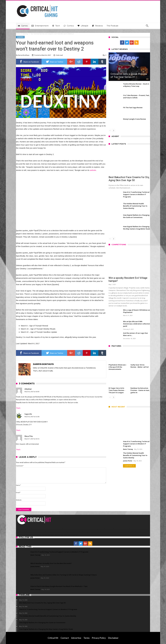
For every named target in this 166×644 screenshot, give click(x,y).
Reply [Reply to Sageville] (18, 430)
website (93, 170)
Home (18, 34)
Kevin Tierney (128, 449)
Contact (65, 638)
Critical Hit (53, 638)
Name (18, 485)
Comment (20, 466)
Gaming (25, 34)
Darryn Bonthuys (24, 55)
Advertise (76, 638)
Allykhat (28, 389)
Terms (87, 638)
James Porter (128, 461)
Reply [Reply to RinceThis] (18, 449)
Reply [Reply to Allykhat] (18, 408)
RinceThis (29, 436)
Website (19, 500)
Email (18, 492)
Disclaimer (113, 638)
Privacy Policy (99, 638)
